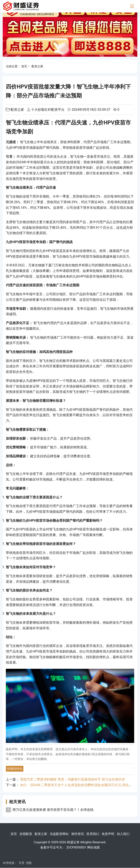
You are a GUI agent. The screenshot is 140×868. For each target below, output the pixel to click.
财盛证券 (73, 842)
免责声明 (108, 834)
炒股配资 (26, 834)
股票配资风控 (15, 769)
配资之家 (37, 66)
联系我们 (93, 834)
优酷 (29, 863)
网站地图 (93, 847)
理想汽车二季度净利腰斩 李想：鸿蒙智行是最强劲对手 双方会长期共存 (73, 779)
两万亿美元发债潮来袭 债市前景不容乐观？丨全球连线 (53, 810)
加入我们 (123, 834)
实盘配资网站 (59, 834)
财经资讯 (78, 834)
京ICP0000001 (76, 847)
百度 (21, 863)
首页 (24, 66)
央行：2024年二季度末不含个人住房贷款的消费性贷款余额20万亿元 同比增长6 (79, 785)
